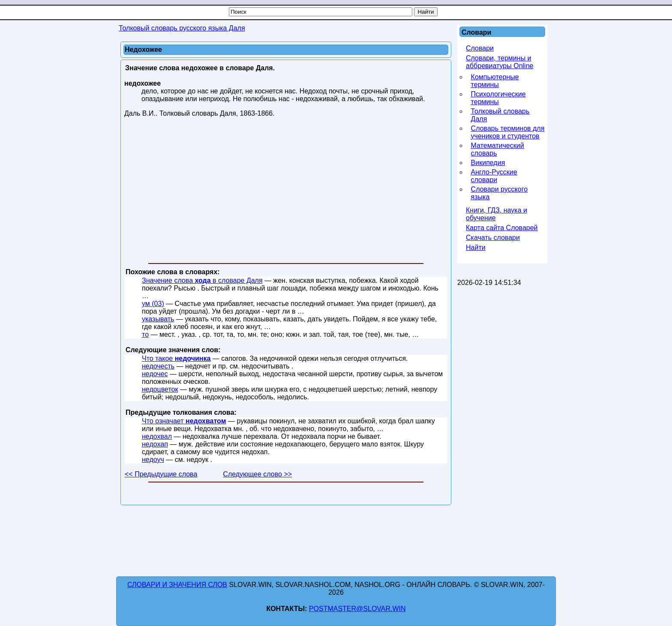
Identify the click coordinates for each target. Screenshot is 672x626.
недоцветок (160, 389)
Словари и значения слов (177, 585)
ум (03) (153, 304)
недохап (155, 444)
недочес (155, 374)
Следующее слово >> (257, 474)
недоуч (153, 460)
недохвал (157, 436)
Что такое (176, 358)
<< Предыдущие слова (161, 474)
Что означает (184, 421)
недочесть (158, 366)
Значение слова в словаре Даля (202, 280)
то (145, 334)
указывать (158, 319)
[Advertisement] (286, 192)
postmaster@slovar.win (357, 609)
